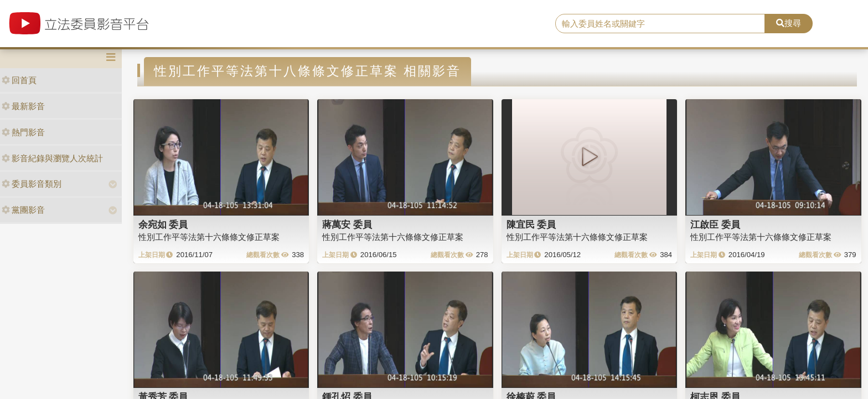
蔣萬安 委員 (347, 224)
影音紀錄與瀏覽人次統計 (52, 158)
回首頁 (19, 80)
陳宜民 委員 (531, 224)
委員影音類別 (32, 184)
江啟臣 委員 (715, 224)
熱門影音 (23, 132)
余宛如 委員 (163, 224)
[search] (660, 24)
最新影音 (23, 106)
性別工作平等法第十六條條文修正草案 (209, 237)
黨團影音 (23, 210)
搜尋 (789, 23)
